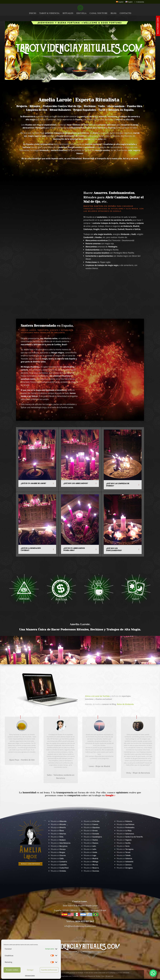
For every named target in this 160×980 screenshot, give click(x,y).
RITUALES (68, 13)
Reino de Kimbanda (125, 704)
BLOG (113, 13)
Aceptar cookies (12, 970)
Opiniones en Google (110, 211)
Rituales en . (58, 855)
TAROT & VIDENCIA (49, 13)
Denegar (30, 970)
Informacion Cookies (30, 976)
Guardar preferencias (49, 970)
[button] (153, 973)
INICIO (33, 13)
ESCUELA (81, 13)
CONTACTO (125, 13)
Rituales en (59, 821)
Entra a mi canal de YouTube (98, 696)
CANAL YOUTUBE (98, 13)
